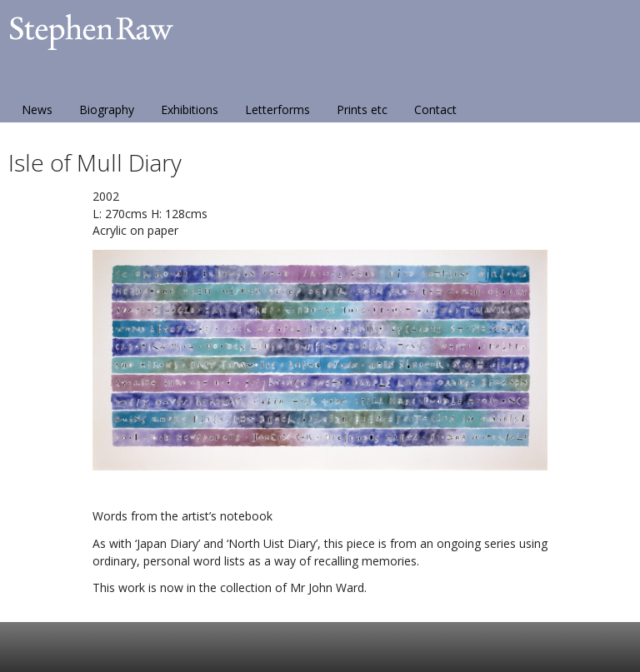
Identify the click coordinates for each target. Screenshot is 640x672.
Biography (107, 110)
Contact (435, 110)
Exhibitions (190, 110)
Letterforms (277, 110)
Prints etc (362, 110)
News (37, 110)
